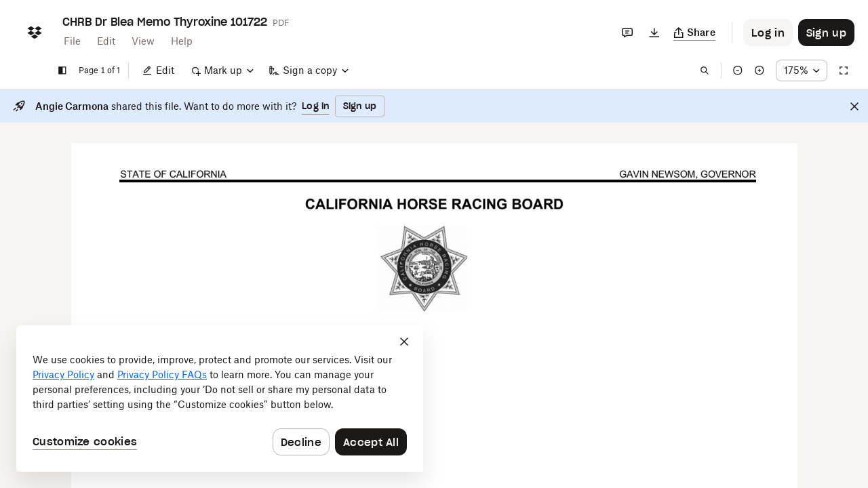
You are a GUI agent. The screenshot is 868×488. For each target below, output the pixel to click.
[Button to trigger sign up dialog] (826, 33)
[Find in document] (705, 70)
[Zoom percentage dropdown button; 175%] (802, 70)
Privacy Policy (63, 374)
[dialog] (220, 399)
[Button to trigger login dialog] (768, 33)
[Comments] (627, 33)
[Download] (654, 33)
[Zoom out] (738, 70)
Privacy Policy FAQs (162, 374)
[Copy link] (695, 33)
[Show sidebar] (62, 70)
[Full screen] (844, 70)
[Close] (854, 106)
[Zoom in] (759, 70)
